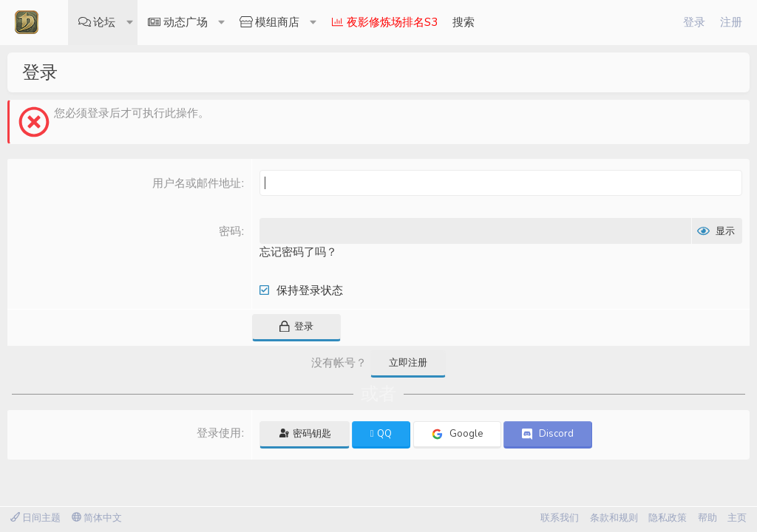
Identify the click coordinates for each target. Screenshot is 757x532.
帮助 (707, 518)
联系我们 (560, 518)
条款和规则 (614, 518)
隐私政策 (668, 518)
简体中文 (97, 518)
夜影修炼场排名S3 (392, 22)
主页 (737, 518)
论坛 (104, 22)
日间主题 (35, 518)
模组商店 (277, 22)
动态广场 (186, 22)
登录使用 (219, 433)
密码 (230, 231)
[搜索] (464, 23)
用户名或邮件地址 (197, 183)
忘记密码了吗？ (298, 252)
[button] (130, 23)
